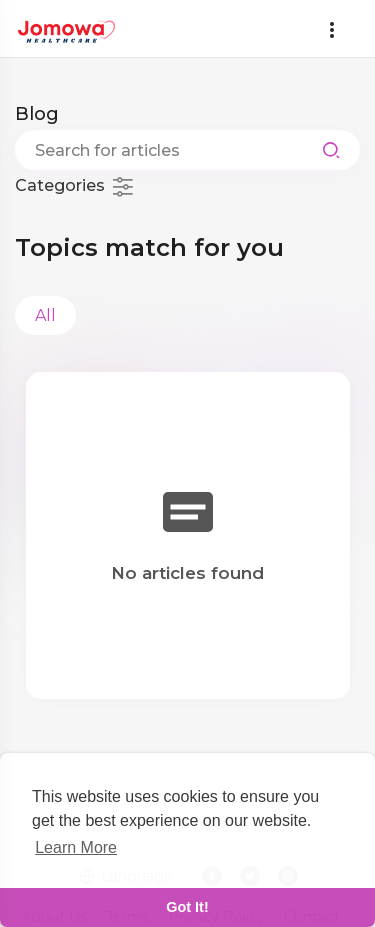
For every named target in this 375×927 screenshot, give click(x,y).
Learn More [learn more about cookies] (76, 847)
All (45, 315)
